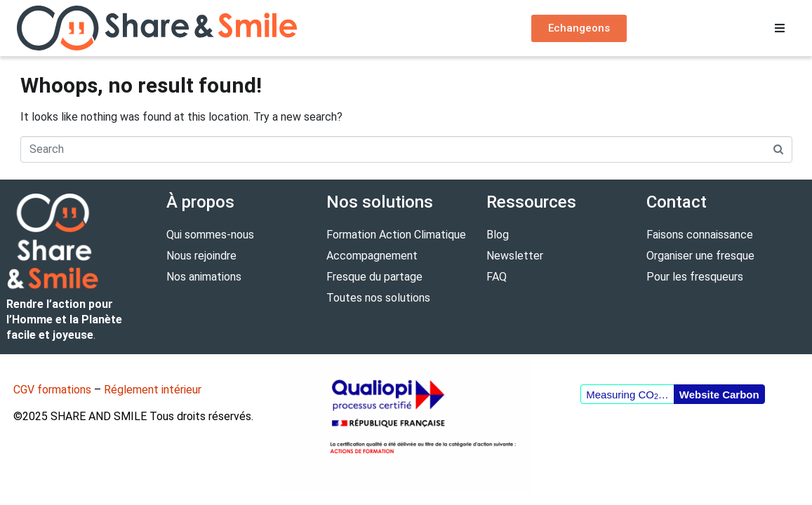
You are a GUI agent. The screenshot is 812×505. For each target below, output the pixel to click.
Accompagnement (372, 256)
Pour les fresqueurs (695, 277)
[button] (780, 28)
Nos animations (204, 277)
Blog (498, 235)
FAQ (497, 277)
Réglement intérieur (153, 390)
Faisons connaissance (700, 235)
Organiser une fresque (700, 256)
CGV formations (52, 390)
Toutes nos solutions (378, 298)
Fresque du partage (374, 277)
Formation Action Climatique (396, 235)
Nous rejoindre (201, 256)
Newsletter (515, 256)
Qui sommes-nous (210, 235)
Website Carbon (719, 395)
